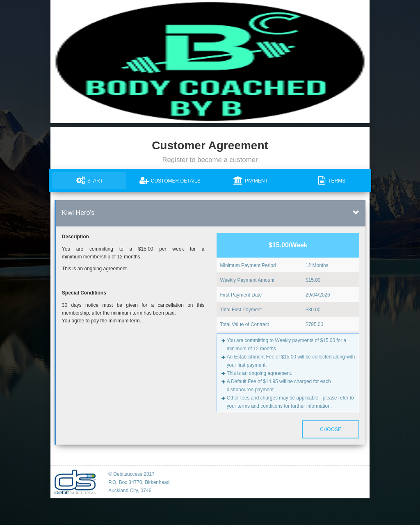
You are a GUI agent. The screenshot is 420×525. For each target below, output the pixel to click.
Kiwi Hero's (78, 213)
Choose (331, 429)
